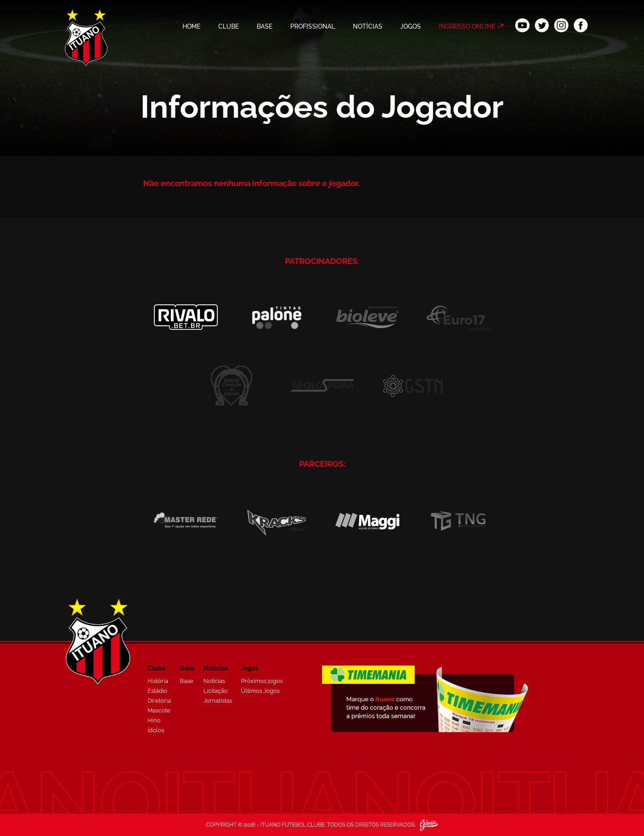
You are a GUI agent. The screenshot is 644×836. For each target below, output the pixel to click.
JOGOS (411, 26)
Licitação (216, 691)
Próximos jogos (262, 681)
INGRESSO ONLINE (467, 26)
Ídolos (156, 730)
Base (186, 681)
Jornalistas (218, 701)
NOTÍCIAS (368, 26)
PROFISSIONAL (313, 26)
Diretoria (159, 701)
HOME (191, 26)
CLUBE (229, 26)
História (158, 681)
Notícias (214, 681)
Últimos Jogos (260, 691)
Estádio (157, 691)
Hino (154, 720)
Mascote (159, 710)
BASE (265, 26)
